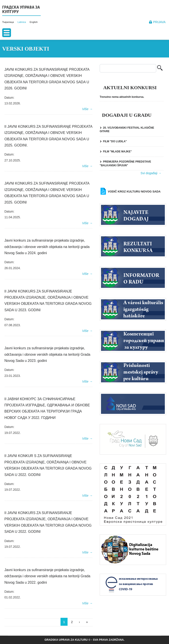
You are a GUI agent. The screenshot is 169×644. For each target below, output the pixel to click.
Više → (87, 109)
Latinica (22, 22)
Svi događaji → (151, 173)
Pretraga (160, 68)
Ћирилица (8, 22)
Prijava (159, 22)
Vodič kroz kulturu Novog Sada (134, 192)
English (34, 22)
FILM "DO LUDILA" (115, 141)
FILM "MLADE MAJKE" (117, 152)
